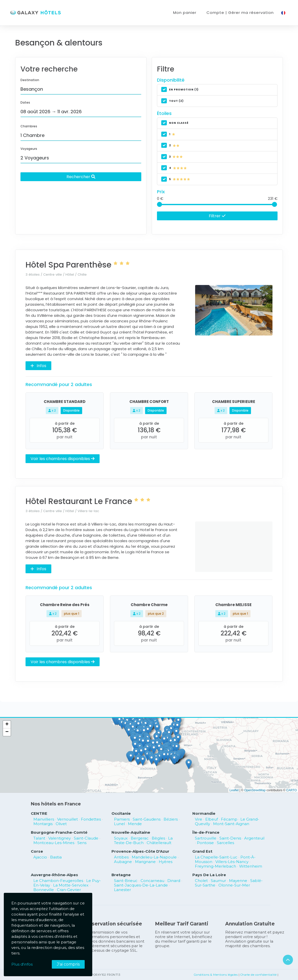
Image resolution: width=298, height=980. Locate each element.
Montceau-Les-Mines (54, 843)
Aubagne (123, 862)
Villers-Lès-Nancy (232, 862)
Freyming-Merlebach (215, 866)
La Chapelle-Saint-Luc (216, 857)
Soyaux (121, 838)
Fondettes (91, 819)
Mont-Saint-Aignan (231, 824)
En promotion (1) (180, 90)
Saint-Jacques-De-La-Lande (141, 885)
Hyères (166, 862)
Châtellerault (159, 843)
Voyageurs (29, 149)
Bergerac (140, 838)
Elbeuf (212, 819)
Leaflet (234, 790)
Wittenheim (251, 866)
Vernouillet (67, 819)
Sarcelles (225, 843)
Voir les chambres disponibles (63, 459)
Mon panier (185, 13)
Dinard (174, 881)
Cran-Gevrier (69, 890)
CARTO (291, 790)
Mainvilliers (44, 819)
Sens (82, 843)
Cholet (201, 881)
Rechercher (81, 177)
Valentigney (60, 838)
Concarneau (152, 881)
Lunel (119, 824)
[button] (168, 756)
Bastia (56, 857)
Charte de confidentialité (259, 975)
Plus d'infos (22, 964)
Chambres (29, 126)
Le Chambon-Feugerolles (58, 881)
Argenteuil (254, 838)
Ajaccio (40, 857)
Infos (38, 366)
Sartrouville (206, 838)
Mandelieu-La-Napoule (154, 857)
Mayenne (238, 881)
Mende (135, 824)
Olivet (61, 824)
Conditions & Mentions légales (216, 975)
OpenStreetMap (255, 790)
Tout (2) (173, 101)
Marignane (145, 862)
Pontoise (205, 843)
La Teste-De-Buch (143, 840)
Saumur (218, 881)
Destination (30, 80)
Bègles (158, 838)
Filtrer (217, 216)
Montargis (43, 824)
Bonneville (44, 890)
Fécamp (229, 819)
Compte (240, 13)
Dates (25, 102)
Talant (39, 838)
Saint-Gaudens (147, 819)
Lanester (122, 890)
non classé (175, 123)
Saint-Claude (86, 838)
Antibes (121, 857)
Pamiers (122, 819)
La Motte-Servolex (71, 885)
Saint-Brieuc (126, 881)
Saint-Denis (230, 838)
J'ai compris (68, 964)
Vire (199, 819)
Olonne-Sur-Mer (234, 885)
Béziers (171, 819)
